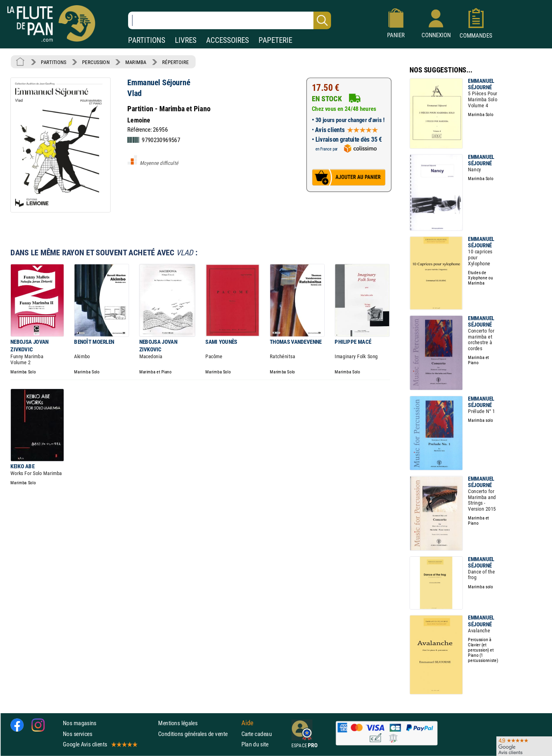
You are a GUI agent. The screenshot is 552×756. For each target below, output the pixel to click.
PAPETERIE (275, 40)
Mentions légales (178, 723)
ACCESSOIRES (228, 40)
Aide (247, 723)
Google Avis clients (100, 744)
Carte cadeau (257, 734)
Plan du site (255, 744)
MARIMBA (136, 62)
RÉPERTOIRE (175, 62)
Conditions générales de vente (198, 734)
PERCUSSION (96, 62)
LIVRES (186, 40)
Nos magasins (80, 723)
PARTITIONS (147, 40)
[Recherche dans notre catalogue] (230, 20)
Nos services (77, 734)
